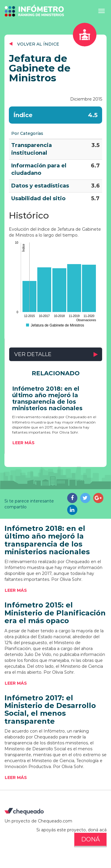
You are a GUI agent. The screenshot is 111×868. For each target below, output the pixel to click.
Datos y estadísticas (40, 186)
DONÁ (90, 839)
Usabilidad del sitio (38, 198)
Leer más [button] (24, 443)
